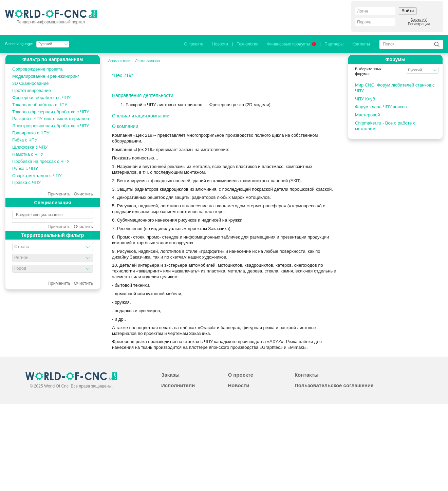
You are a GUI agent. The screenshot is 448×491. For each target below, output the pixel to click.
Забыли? (419, 19)
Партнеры (334, 44)
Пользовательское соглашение (334, 385)
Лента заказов (147, 61)
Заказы (170, 375)
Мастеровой (367, 115)
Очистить (83, 194)
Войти (408, 11)
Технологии (248, 44)
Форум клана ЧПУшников (381, 107)
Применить (59, 194)
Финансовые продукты (291, 44)
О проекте (194, 44)
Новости (220, 44)
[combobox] (53, 247)
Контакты (361, 44)
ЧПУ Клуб (365, 99)
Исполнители (119, 61)
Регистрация (419, 24)
